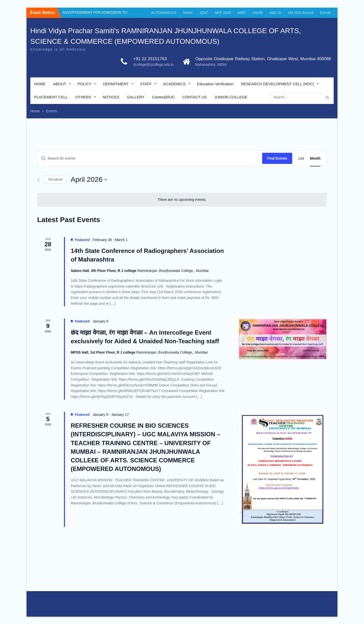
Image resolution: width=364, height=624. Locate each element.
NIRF (242, 13)
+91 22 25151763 (150, 59)
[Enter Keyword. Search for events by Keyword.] (150, 158)
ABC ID (275, 13)
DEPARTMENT (116, 84)
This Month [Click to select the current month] (55, 180)
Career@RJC (163, 97)
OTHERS (83, 97)
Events (325, 13)
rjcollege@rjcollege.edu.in (154, 64)
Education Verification (215, 84)
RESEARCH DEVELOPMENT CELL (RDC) (278, 84)
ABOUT (60, 84)
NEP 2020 (223, 13)
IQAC (204, 13)
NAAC (188, 13)
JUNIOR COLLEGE (231, 97)
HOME (40, 84)
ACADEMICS (174, 84)
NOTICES (111, 97)
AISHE (258, 13)
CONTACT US (195, 97)
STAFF (146, 84)
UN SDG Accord (301, 13)
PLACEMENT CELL (51, 97)
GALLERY (136, 97)
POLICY (85, 84)
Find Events (277, 158)
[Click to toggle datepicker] (89, 180)
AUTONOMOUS (164, 13)
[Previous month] (39, 180)
